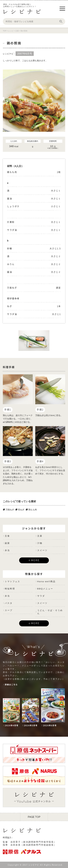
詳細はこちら (11, 685)
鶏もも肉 (31, 510)
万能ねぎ (8, 510)
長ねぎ (20, 510)
